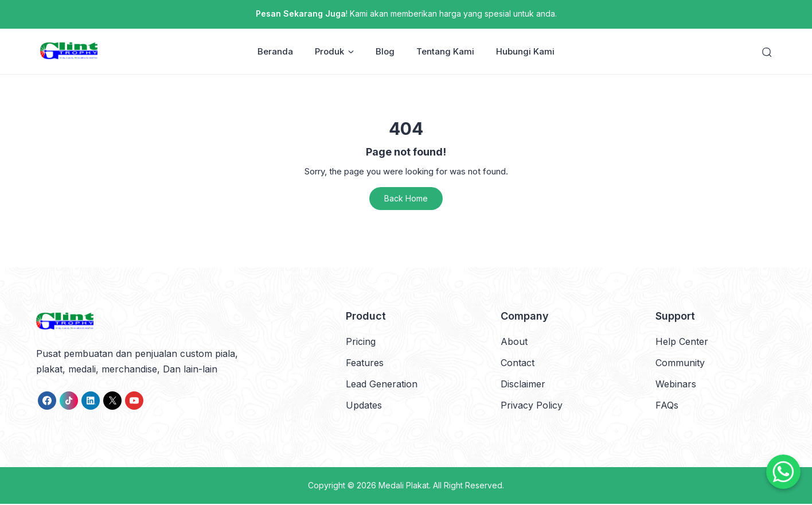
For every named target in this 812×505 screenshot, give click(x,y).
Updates (364, 406)
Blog (385, 52)
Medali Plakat (404, 486)
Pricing (361, 342)
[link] (47, 401)
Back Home (406, 199)
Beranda (275, 52)
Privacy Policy (532, 406)
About (514, 342)
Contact (518, 363)
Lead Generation (382, 385)
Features (365, 363)
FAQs (667, 406)
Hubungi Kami (525, 52)
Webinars (676, 385)
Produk (334, 52)
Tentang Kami (445, 52)
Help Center (682, 342)
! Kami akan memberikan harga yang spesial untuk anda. (406, 13)
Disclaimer (523, 385)
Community (680, 363)
